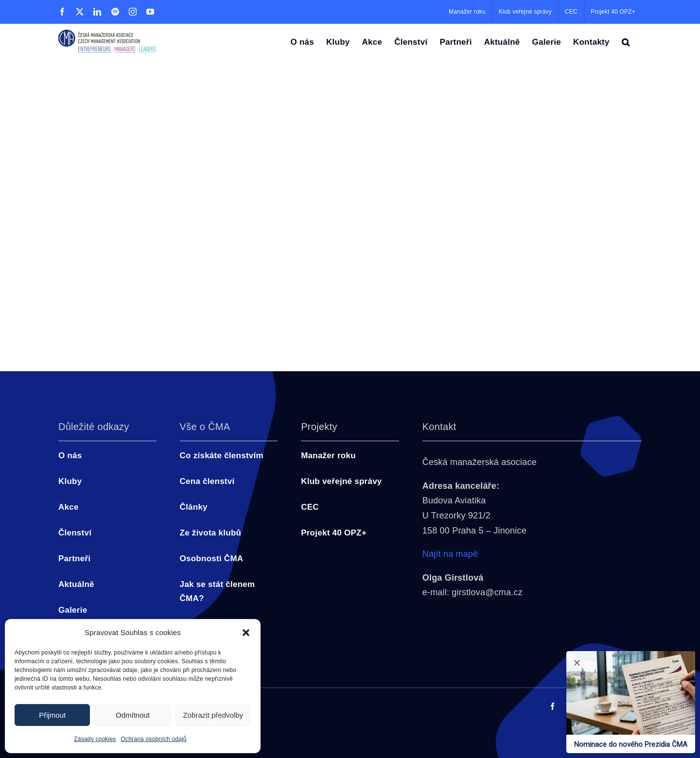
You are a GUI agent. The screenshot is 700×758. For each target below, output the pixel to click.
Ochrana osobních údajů (154, 739)
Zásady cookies (95, 739)
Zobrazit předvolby (213, 715)
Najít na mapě (450, 554)
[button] (246, 633)
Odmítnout (133, 715)
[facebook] (552, 706)
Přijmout (52, 715)
